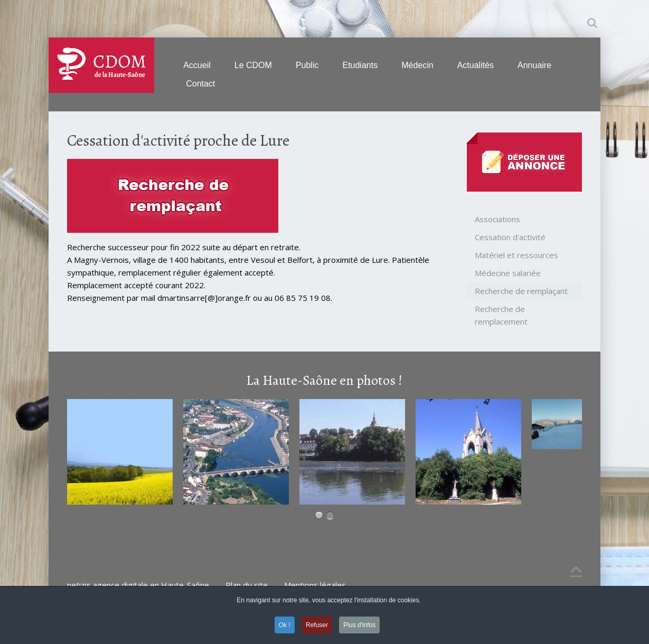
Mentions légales (315, 585)
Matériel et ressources (516, 255)
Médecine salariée (508, 273)
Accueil (197, 65)
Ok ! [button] (285, 625)
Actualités (476, 65)
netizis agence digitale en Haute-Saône (138, 585)
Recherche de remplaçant (521, 291)
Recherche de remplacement (501, 315)
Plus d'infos (359, 625)
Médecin (417, 65)
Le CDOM (253, 65)
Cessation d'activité (510, 237)
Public (307, 65)
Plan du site (247, 585)
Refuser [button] (317, 625)
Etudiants (360, 65)
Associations (497, 219)
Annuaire (534, 65)
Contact (200, 84)
